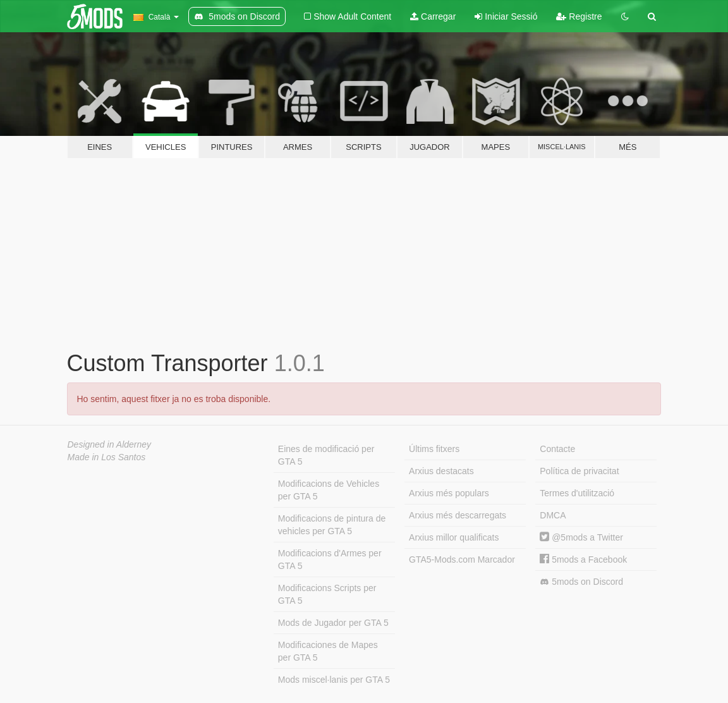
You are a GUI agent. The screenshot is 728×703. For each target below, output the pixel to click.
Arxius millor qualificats (454, 537)
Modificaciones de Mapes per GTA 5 (328, 651)
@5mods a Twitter (581, 537)
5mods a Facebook (583, 559)
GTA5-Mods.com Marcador (462, 559)
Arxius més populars (449, 493)
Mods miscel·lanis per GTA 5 (334, 680)
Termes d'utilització (577, 493)
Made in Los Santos (107, 457)
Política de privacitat (579, 471)
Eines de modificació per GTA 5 (326, 455)
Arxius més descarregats (458, 515)
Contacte (557, 449)
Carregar (433, 16)
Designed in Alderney (110, 444)
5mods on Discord (581, 582)
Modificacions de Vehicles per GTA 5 (329, 490)
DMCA (553, 515)
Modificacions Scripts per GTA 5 (327, 594)
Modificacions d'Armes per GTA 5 (330, 559)
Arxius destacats (441, 471)
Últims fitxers (434, 449)
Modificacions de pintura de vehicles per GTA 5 (332, 525)
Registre (579, 16)
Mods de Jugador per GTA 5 (333, 623)
